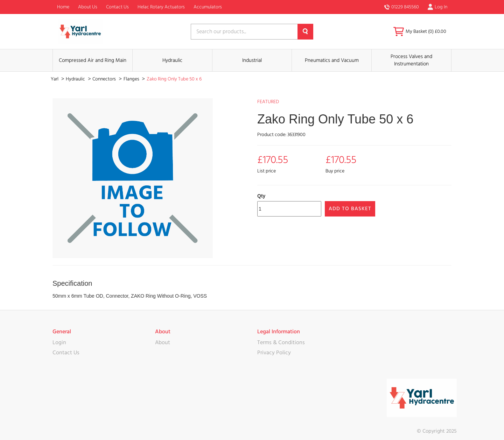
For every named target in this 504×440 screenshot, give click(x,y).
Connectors (105, 79)
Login (59, 342)
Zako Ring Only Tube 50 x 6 (174, 79)
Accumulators (208, 7)
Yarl (55, 79)
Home (63, 7)
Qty (261, 196)
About (163, 342)
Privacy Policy (274, 353)
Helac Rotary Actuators (161, 7)
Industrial (252, 60)
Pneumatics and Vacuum (332, 60)
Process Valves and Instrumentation (411, 60)
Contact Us (117, 7)
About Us (88, 7)
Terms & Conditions (281, 342)
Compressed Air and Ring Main (93, 60)
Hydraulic (172, 60)
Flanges (132, 79)
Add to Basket (350, 209)
